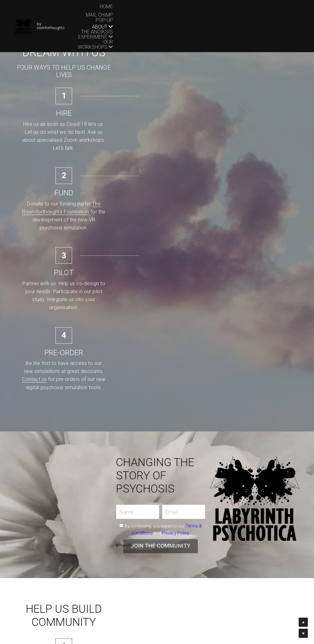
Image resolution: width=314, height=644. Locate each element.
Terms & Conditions (106, 304)
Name (50, 290)
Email (96, 290)
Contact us (282, 133)
